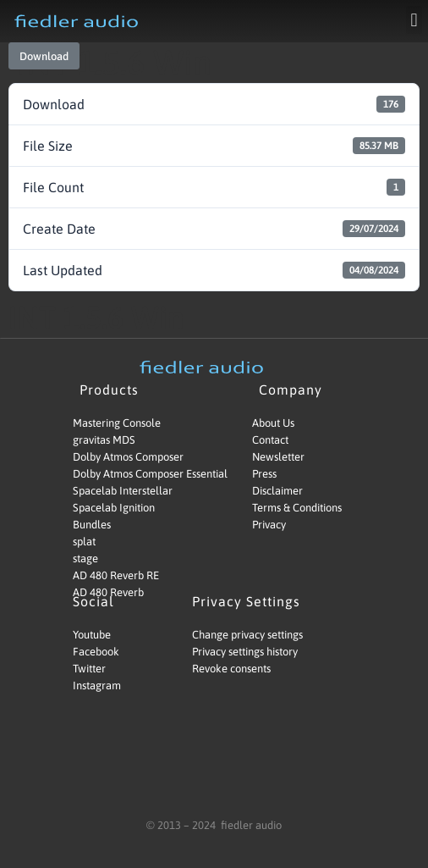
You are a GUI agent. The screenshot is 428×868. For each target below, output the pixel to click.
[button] (414, 20)
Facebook (96, 652)
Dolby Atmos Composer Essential (135, 474)
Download (44, 56)
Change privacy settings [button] (247, 635)
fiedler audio (250, 825)
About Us (273, 423)
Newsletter (278, 457)
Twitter (89, 669)
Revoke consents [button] (231, 669)
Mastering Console (117, 423)
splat (84, 542)
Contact (270, 440)
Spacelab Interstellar (123, 491)
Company (295, 390)
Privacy (269, 525)
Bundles (92, 525)
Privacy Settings (250, 601)
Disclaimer (277, 491)
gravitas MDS (104, 440)
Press (264, 474)
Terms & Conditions (297, 508)
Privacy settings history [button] (245, 652)
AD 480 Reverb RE (116, 575)
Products (113, 390)
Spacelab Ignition (114, 508)
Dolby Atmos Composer (128, 457)
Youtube (92, 635)
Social (98, 601)
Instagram (97, 686)
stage (85, 558)
